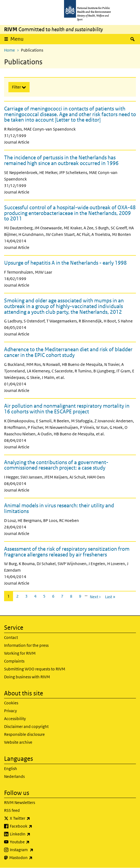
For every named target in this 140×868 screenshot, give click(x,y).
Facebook (35, 826)
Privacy (10, 711)
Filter (17, 87)
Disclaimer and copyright (26, 726)
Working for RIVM (20, 653)
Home (9, 50)
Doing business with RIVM (27, 677)
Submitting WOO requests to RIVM (35, 669)
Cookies (11, 703)
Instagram (36, 850)
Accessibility (15, 719)
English (11, 769)
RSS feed (12, 810)
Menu (19, 39)
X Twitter (34, 818)
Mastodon (35, 858)
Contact (11, 637)
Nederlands (14, 776)
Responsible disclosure (24, 734)
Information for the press (26, 645)
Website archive (18, 742)
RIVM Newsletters (20, 802)
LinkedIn (34, 834)
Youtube (34, 842)
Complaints (14, 661)
